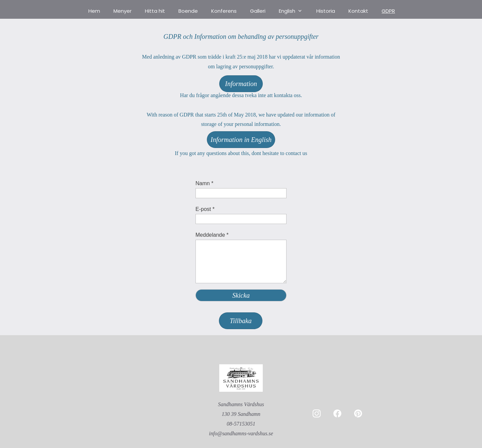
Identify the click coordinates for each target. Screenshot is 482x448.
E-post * (205, 209)
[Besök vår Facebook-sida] (337, 414)
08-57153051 (241, 424)
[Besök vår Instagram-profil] (317, 414)
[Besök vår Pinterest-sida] (358, 414)
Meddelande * (212, 235)
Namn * (204, 183)
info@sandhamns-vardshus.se (241, 433)
